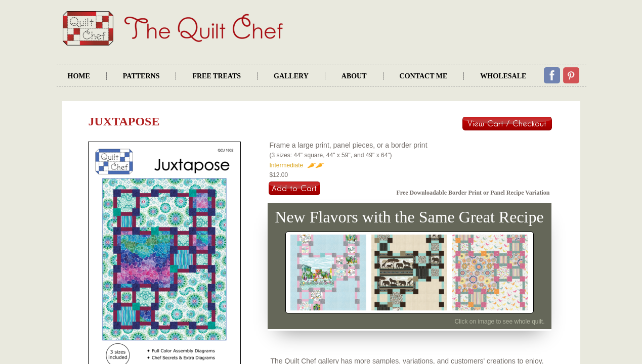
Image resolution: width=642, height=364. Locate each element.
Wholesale (503, 76)
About (354, 76)
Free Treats (217, 76)
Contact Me (424, 76)
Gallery (291, 76)
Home (79, 76)
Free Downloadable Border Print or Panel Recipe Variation (473, 193)
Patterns (141, 76)
